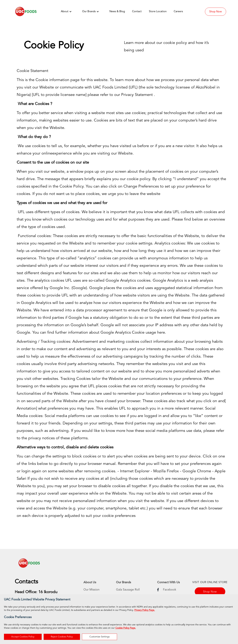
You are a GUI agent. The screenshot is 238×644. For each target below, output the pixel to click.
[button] (68, 12)
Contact (137, 12)
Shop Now (216, 12)
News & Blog (117, 12)
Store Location (158, 12)
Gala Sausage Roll (128, 590)
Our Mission (91, 590)
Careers (178, 12)
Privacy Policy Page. (145, 610)
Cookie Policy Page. (126, 628)
